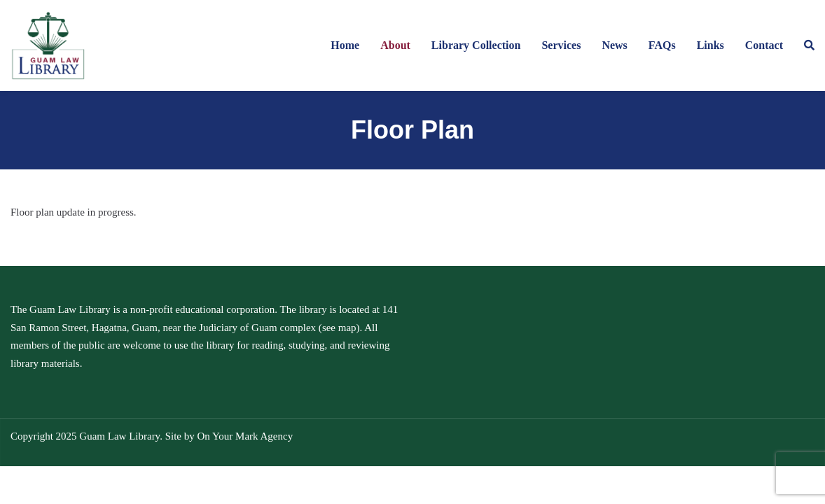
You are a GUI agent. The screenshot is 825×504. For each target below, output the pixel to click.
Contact (764, 45)
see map (339, 328)
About (395, 45)
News (614, 45)
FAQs (662, 45)
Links (710, 45)
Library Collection (476, 45)
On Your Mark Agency (245, 436)
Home (345, 45)
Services (561, 45)
